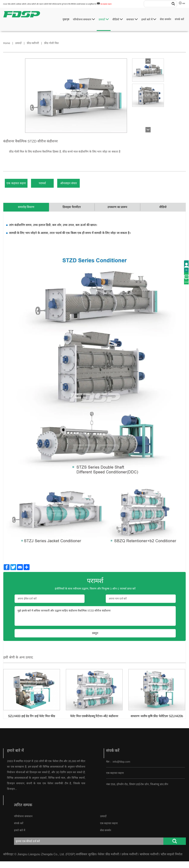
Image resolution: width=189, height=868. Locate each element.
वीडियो (118, 19)
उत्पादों (104, 19)
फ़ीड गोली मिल (51, 43)
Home (7, 43)
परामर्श (57, 185)
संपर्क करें (179, 19)
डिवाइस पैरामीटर (72, 213)
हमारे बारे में (149, 19)
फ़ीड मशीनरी (33, 43)
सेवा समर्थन (165, 19)
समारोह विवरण (26, 213)
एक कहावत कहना (106, 4)
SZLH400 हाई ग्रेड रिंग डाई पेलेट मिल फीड (32, 723)
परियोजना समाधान (84, 19)
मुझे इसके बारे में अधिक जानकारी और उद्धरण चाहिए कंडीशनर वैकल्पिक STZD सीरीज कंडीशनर (95, 623)
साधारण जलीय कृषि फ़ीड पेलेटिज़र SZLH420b (157, 723)
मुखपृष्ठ (66, 19)
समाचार (132, 19)
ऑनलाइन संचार (94, 185)
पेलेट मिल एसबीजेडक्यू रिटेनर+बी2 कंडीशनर (94, 723)
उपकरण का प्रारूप (117, 213)
